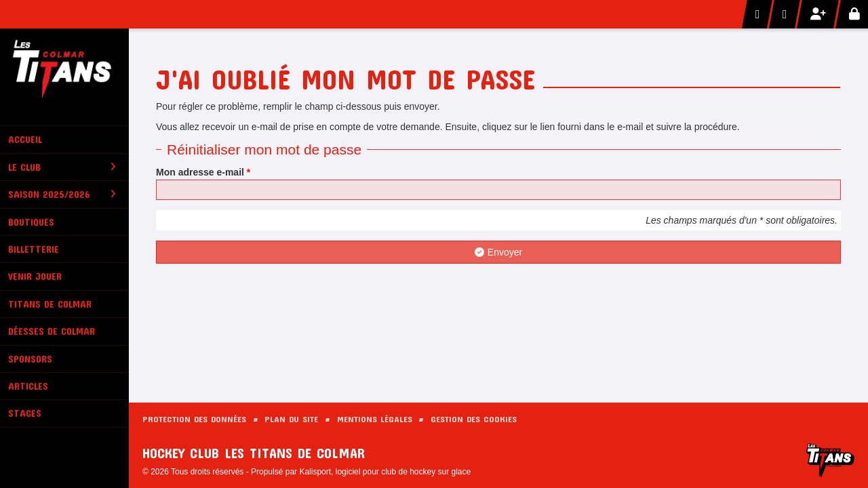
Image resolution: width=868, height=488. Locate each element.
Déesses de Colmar (52, 331)
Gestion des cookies (474, 419)
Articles (28, 386)
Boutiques (31, 222)
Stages (25, 413)
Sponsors (30, 359)
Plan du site (291, 419)
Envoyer (498, 252)
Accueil (25, 139)
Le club (62, 167)
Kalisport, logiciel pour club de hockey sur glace (385, 472)
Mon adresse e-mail (203, 172)
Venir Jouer (35, 276)
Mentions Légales (375, 419)
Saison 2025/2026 (62, 194)
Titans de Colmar (50, 304)
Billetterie (34, 249)
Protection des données (194, 419)
